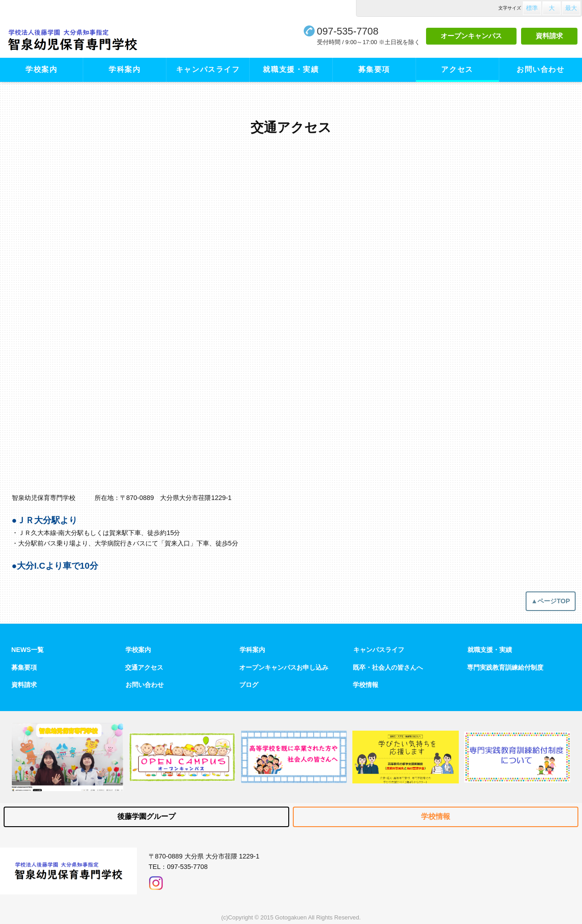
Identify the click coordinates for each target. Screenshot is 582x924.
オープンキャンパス (471, 36)
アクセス (457, 69)
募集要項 (374, 69)
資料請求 (549, 36)
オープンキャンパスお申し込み (284, 667)
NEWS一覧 (28, 650)
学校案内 (41, 69)
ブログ (249, 685)
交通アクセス (144, 667)
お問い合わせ (541, 69)
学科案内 (125, 69)
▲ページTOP (551, 601)
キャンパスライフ (208, 69)
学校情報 (366, 685)
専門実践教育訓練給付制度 (505, 667)
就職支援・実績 (291, 69)
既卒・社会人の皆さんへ (388, 667)
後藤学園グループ (146, 816)
